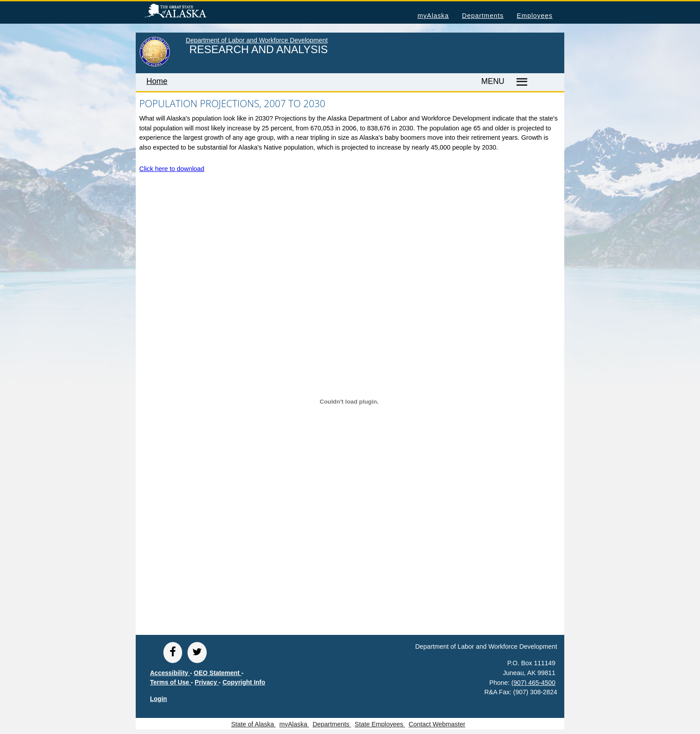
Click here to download (172, 169)
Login (158, 699)
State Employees (380, 724)
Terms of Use (171, 682)
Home (157, 81)
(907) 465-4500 (533, 683)
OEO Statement (218, 673)
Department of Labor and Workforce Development (257, 40)
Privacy (207, 682)
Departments (483, 16)
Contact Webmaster (437, 724)
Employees (535, 16)
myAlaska (433, 16)
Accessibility (170, 673)
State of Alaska (190, 12)
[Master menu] (520, 82)
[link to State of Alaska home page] (155, 65)
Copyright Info (244, 682)
